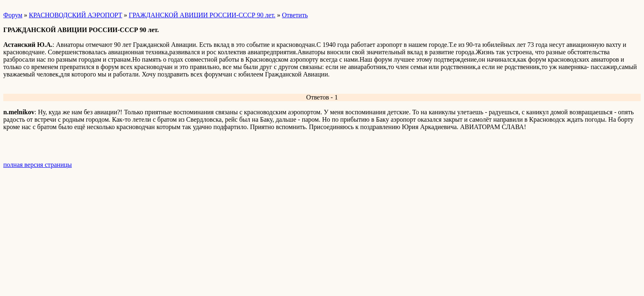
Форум (13, 15)
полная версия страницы (38, 165)
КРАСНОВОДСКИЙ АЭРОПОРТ (75, 15)
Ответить (295, 15)
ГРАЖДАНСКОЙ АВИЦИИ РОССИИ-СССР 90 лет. (202, 15)
